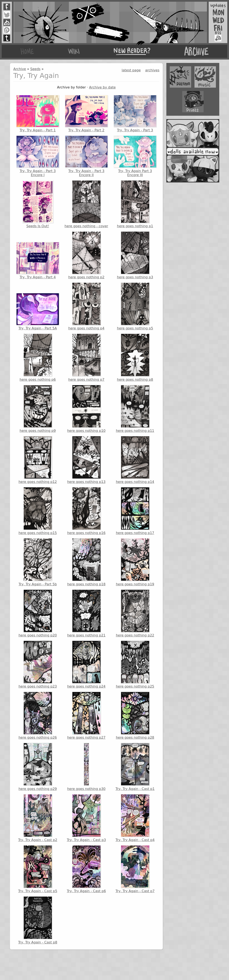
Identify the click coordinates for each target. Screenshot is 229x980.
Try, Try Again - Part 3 (135, 114)
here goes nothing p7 (86, 357)
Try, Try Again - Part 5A (38, 312)
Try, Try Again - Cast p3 (86, 818)
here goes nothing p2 (86, 255)
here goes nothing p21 (86, 613)
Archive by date (102, 87)
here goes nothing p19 (135, 562)
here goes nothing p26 (38, 716)
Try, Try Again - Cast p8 (38, 920)
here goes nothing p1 (135, 204)
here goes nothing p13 (86, 460)
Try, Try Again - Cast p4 (135, 818)
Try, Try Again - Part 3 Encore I (38, 156)
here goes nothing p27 (86, 716)
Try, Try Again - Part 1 (38, 114)
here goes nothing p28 (135, 716)
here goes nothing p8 (135, 357)
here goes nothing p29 (38, 767)
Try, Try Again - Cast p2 (38, 818)
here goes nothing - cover (86, 204)
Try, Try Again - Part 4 (38, 261)
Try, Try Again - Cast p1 (135, 767)
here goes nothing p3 (135, 255)
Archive (20, 69)
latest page (131, 70)
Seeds (35, 69)
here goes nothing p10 (86, 409)
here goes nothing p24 (86, 665)
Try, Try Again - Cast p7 (135, 869)
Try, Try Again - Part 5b (38, 562)
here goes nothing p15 (38, 511)
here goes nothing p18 (86, 562)
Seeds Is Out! (38, 204)
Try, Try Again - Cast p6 (86, 869)
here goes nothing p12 (38, 460)
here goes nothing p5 (135, 306)
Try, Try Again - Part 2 (86, 114)
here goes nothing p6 (38, 357)
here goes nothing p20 (38, 613)
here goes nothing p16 (86, 511)
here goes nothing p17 (135, 511)
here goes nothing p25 (135, 665)
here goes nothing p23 (38, 665)
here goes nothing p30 (86, 767)
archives (152, 70)
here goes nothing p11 (135, 409)
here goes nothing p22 (135, 613)
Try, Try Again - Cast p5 (38, 869)
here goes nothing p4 (86, 306)
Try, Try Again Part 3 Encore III (135, 156)
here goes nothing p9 (38, 409)
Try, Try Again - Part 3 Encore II (86, 156)
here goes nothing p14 (135, 460)
